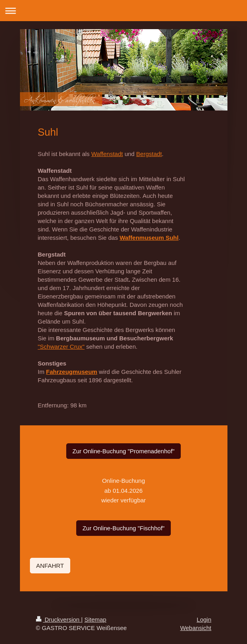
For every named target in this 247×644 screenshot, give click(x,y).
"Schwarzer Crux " (61, 347)
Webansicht (196, 628)
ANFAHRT (50, 566)
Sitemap (95, 619)
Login (204, 619)
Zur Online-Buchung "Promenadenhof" (124, 451)
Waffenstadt (107, 154)
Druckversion (59, 619)
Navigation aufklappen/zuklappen (123, 11)
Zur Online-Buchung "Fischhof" (124, 528)
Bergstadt (149, 154)
